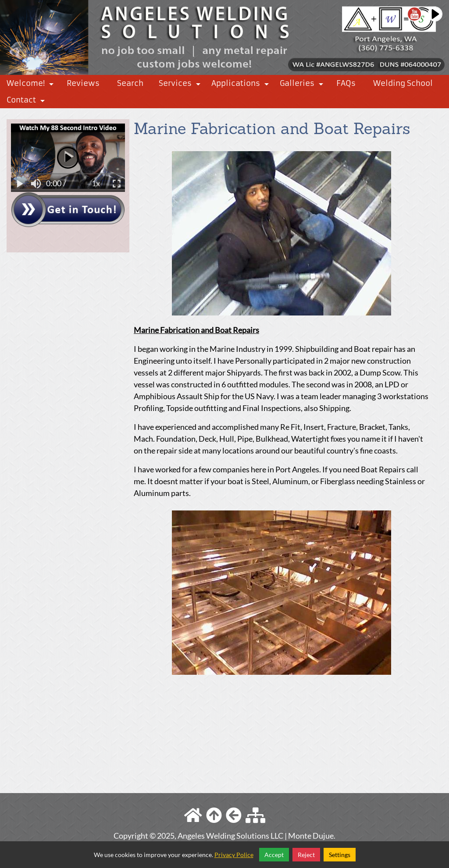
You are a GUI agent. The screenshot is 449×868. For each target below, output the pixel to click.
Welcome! (32, 85)
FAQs (346, 83)
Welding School (403, 83)
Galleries (303, 85)
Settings (340, 855)
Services (181, 85)
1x (96, 183)
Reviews (83, 83)
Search (130, 83)
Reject (306, 855)
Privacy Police (234, 855)
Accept (274, 855)
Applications (242, 85)
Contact (27, 102)
